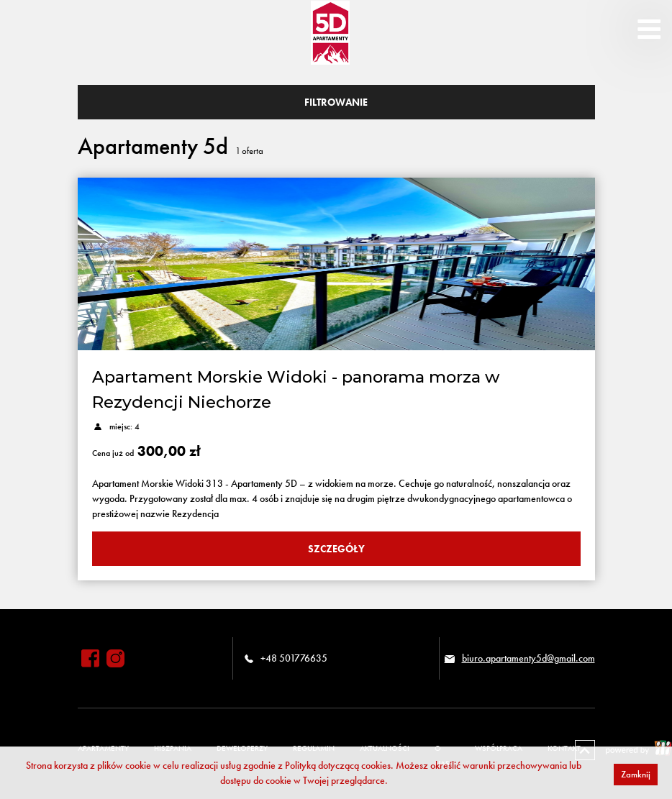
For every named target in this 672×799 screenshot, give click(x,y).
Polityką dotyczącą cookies (338, 765)
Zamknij (636, 774)
